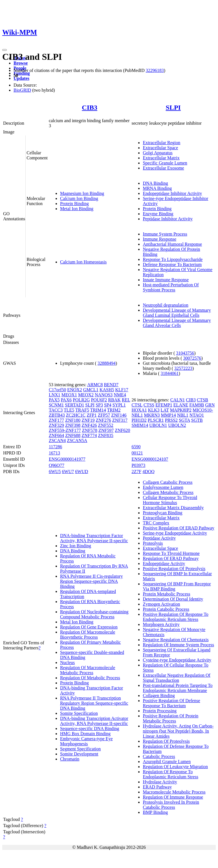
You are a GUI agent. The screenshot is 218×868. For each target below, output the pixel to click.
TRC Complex (156, 523)
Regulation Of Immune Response (173, 797)
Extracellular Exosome (163, 168)
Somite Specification (79, 713)
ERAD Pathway (157, 787)
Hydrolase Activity (160, 782)
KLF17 (122, 390)
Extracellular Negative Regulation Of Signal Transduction (176, 678)
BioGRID (22, 90)
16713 (54, 453)
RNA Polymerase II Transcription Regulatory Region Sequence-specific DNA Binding (94, 703)
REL (126, 400)
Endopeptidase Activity (164, 563)
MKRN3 (152, 415)
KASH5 (107, 390)
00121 (137, 453)
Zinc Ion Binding (76, 546)
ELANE (181, 405)
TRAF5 (82, 410)
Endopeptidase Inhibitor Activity (172, 193)
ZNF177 (56, 420)
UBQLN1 (158, 425)
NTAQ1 (197, 415)
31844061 (170, 373)
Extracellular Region (161, 143)
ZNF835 (106, 435)
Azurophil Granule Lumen (167, 762)
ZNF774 (89, 435)
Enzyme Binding (158, 214)
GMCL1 (91, 390)
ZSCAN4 (57, 440)
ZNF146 (119, 415)
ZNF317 (120, 420)
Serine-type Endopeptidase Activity (175, 533)
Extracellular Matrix (161, 158)
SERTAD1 (74, 405)
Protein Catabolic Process (166, 609)
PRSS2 (171, 420)
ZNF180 (73, 420)
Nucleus (67, 662)
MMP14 (168, 415)
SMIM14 (140, 425)
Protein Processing (160, 711)
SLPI (173, 107)
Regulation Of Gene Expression (89, 627)
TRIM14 (98, 410)
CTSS (149, 405)
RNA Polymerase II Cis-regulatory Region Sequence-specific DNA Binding (92, 581)
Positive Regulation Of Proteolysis (174, 569)
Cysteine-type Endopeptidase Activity (177, 660)
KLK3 (154, 410)
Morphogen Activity (161, 624)
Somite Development (79, 754)
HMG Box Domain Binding (85, 734)
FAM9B (197, 405)
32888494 (107, 363)
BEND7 (111, 385)
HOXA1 (139, 410)
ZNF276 (104, 420)
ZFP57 (104, 415)
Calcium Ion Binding (79, 198)
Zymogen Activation (161, 604)
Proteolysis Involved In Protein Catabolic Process (171, 805)
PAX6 (66, 400)
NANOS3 (104, 395)
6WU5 (55, 472)
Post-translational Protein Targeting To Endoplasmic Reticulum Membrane (178, 688)
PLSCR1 (156, 420)
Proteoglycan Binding (162, 513)
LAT (165, 410)
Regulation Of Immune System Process (178, 645)
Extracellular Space (160, 148)
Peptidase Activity (159, 538)
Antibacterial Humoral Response (172, 244)
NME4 (120, 395)
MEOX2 (86, 395)
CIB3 (90, 107)
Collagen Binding (159, 696)
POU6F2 (99, 400)
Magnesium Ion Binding (82, 193)
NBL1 (183, 415)
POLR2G (81, 400)
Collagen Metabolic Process (168, 492)
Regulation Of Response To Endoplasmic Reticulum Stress (170, 774)
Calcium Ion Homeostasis (83, 262)
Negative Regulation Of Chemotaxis (176, 640)
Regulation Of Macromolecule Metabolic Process (88, 670)
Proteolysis (153, 543)
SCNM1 (56, 405)
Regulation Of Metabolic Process (90, 678)
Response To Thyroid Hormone (171, 553)
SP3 (99, 405)
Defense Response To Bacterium (172, 264)
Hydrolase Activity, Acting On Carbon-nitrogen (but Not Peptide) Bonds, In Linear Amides (178, 731)
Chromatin (70, 759)
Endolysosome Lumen (163, 487)
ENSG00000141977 (67, 459)
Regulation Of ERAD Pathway (171, 558)
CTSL (137, 405)
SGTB (197, 420)
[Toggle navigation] (5, 50)
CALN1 (178, 400)
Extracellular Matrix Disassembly (173, 508)
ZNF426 (89, 425)
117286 (55, 447)
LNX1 (55, 395)
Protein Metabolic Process (166, 594)
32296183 (155, 70)
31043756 (185, 353)
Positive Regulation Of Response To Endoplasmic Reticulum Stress (175, 617)
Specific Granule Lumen (165, 163)
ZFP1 (92, 415)
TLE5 (69, 410)
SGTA (184, 420)
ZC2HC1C (76, 415)
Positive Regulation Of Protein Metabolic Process (170, 718)
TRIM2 (114, 410)
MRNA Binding (157, 188)
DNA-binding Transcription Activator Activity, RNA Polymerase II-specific (94, 721)
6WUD (82, 472)
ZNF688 (73, 435)
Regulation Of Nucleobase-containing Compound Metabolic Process (94, 614)
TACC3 (56, 410)
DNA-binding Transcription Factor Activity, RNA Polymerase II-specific (94, 538)
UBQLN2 (177, 425)
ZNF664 (56, 435)
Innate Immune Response (166, 280)
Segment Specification (80, 749)
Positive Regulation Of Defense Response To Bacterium (171, 703)
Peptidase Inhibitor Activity (168, 219)
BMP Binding (155, 812)
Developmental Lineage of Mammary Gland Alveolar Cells (177, 323)
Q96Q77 (57, 465)
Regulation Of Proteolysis (166, 741)
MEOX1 (69, 395)
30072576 (192, 358)
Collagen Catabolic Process (168, 482)
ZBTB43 (57, 415)
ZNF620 (122, 430)
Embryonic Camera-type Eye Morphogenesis (86, 741)
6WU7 (68, 472)
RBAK (114, 400)
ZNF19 (88, 420)
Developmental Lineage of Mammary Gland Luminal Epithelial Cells (177, 313)
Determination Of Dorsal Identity (173, 599)
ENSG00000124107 (150, 459)
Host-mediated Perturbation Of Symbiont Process (171, 287)
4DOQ (148, 472)
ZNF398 (73, 425)
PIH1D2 (139, 420)
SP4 (108, 405)
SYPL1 (119, 405)
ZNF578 (90, 430)
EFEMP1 (164, 405)
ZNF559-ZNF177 (65, 430)
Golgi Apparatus (158, 153)
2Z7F (136, 472)
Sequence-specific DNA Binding (90, 729)
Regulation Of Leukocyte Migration (175, 767)
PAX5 (54, 400)
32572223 (183, 368)
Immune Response (159, 239)
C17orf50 (57, 390)
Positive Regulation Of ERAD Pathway (178, 528)
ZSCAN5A (77, 440)
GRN (210, 405)
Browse (21, 63)
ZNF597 (106, 430)
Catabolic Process (159, 756)
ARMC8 (95, 385)
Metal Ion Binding (77, 209)
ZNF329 (56, 425)
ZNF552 (106, 425)
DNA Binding (155, 183)
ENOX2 (74, 390)
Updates (21, 78)
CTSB (202, 400)
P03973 (138, 465)
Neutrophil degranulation (165, 305)
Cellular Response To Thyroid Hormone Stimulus (170, 500)
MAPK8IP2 (181, 410)
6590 (136, 447)
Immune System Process (165, 234)
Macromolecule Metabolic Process (174, 792)
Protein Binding (74, 204)
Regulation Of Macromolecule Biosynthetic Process (88, 635)
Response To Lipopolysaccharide (173, 259)
